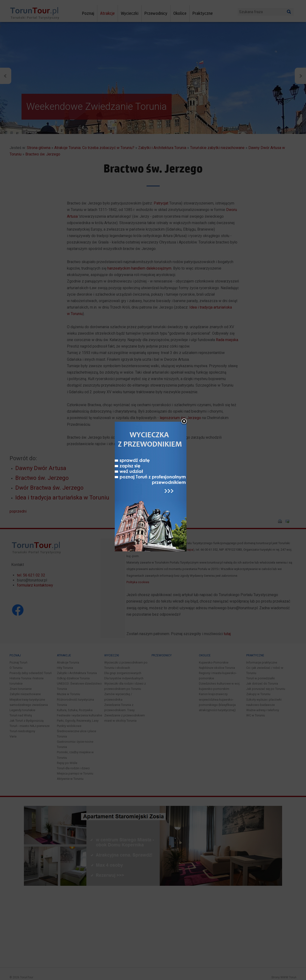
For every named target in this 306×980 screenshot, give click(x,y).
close (184, 388)
